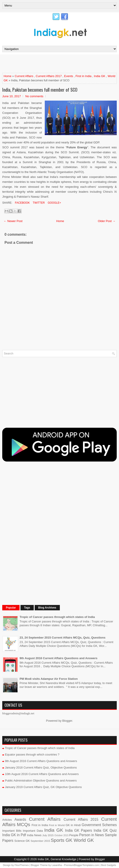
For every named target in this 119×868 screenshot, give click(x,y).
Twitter (38, 203)
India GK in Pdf (14, 835)
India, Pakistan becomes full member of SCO (40, 90)
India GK (100, 76)
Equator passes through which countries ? (32, 755)
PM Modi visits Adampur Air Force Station (49, 679)
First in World (57, 825)
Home (8, 76)
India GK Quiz (105, 830)
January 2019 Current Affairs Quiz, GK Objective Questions (43, 787)
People (74, 835)
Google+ (54, 203)
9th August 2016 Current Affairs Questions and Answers (58, 658)
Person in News (92, 835)
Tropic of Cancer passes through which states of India (57, 617)
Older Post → (107, 221)
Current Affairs (24, 76)
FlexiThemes (22, 865)
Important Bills (12, 831)
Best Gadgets (109, 865)
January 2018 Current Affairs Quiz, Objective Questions (41, 768)
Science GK (22, 841)
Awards (20, 819)
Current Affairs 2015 (81, 819)
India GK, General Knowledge (57, 859)
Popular (11, 608)
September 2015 (40, 841)
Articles (7, 820)
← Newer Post (13, 221)
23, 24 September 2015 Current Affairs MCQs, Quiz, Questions (63, 638)
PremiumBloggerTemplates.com (82, 865)
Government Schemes (99, 825)
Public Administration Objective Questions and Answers (41, 781)
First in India (84, 76)
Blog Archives (47, 608)
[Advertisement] (55, 63)
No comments (34, 96)
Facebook (22, 203)
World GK (84, 840)
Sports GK (62, 840)
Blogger (67, 721)
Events (69, 76)
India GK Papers (79, 830)
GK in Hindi (73, 825)
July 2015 (48, 835)
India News (34, 835)
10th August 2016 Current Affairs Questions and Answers (42, 774)
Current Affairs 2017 (49, 76)
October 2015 (62, 835)
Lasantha (57, 865)
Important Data (33, 831)
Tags (27, 608)
